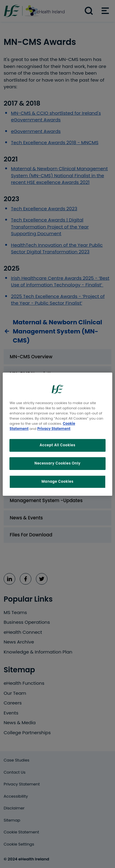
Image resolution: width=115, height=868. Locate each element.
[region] (57, 434)
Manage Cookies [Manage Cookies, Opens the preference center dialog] (58, 481)
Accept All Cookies (57, 445)
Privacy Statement (54, 429)
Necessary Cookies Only (57, 463)
